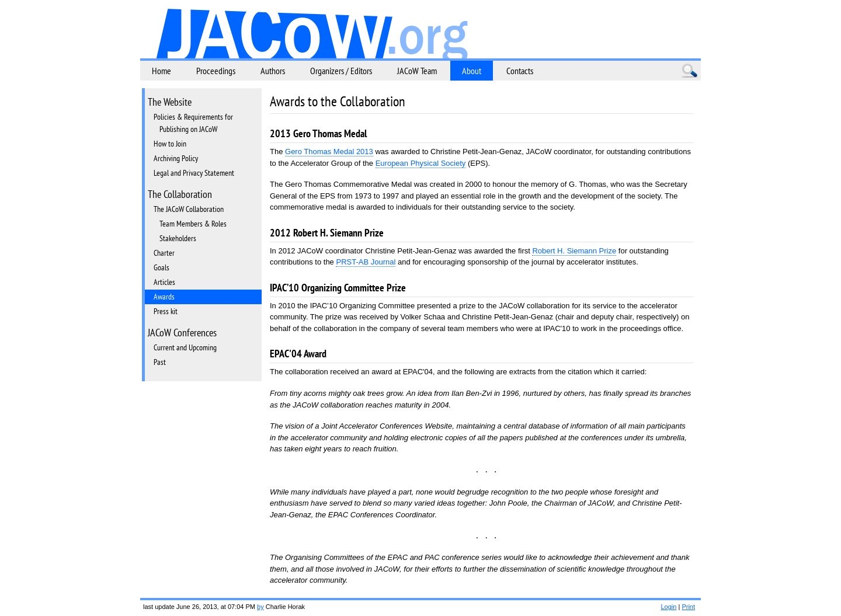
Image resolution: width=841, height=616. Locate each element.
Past (160, 362)
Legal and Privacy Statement (194, 173)
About (472, 71)
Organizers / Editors (341, 71)
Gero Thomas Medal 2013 (329, 152)
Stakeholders (178, 238)
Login (668, 607)
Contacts (520, 71)
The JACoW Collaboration (189, 209)
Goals (161, 267)
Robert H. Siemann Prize (574, 251)
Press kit (166, 311)
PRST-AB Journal (366, 262)
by (260, 607)
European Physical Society (421, 163)
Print (688, 607)
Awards (164, 297)
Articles (164, 282)
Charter (164, 253)
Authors (273, 71)
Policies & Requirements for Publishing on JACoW (193, 123)
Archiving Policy (176, 158)
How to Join (170, 144)
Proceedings (216, 71)
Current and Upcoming (185, 347)
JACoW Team (417, 71)
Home (161, 71)
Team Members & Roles (193, 224)
